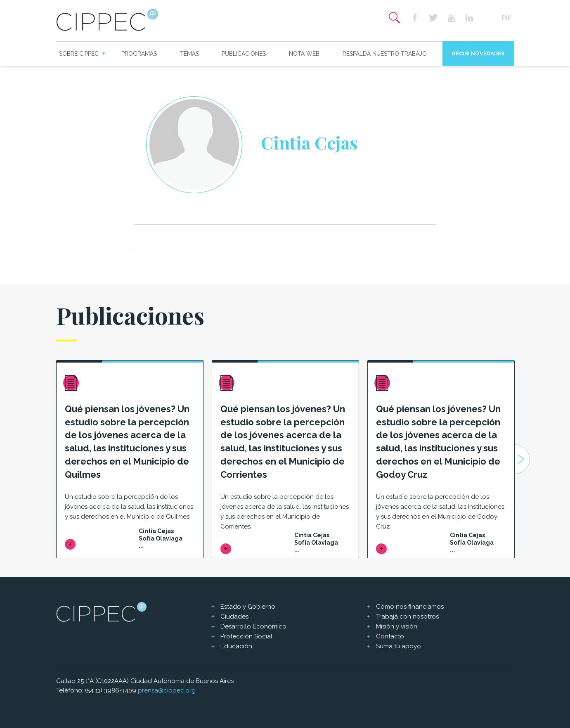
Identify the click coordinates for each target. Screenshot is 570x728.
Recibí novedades (478, 53)
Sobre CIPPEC (79, 54)
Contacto (390, 636)
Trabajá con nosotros (407, 617)
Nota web (304, 54)
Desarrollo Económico (253, 626)
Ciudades (234, 617)
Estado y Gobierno (248, 607)
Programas (139, 54)
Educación (236, 646)
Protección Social (246, 636)
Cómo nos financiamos (410, 607)
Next (522, 459)
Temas (189, 54)
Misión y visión (397, 626)
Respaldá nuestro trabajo (385, 54)
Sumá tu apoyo (399, 646)
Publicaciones (244, 54)
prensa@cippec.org (167, 690)
